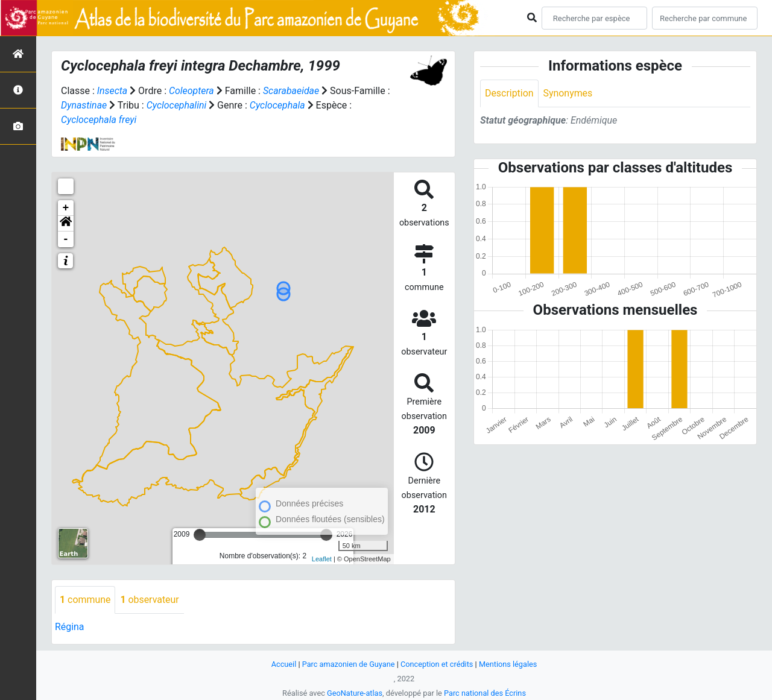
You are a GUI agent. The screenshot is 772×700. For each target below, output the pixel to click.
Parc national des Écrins (485, 693)
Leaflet (322, 559)
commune (85, 600)
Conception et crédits (437, 664)
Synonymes (568, 93)
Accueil (283, 664)
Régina (70, 627)
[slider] (200, 535)
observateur (150, 600)
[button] (66, 224)
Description (509, 93)
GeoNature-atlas (354, 693)
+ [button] (66, 208)
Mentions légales (509, 664)
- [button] (66, 239)
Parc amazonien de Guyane (348, 664)
